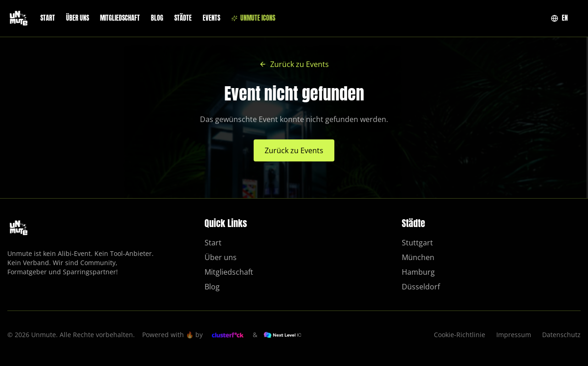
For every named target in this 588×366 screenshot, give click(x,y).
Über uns (78, 18)
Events (211, 18)
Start (48, 18)
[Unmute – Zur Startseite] (19, 19)
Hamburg (418, 272)
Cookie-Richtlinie (460, 335)
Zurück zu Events (294, 64)
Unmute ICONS (253, 18)
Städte (183, 18)
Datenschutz (561, 335)
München (418, 257)
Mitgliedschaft (120, 18)
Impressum (514, 335)
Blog (157, 18)
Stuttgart (417, 243)
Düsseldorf (421, 287)
